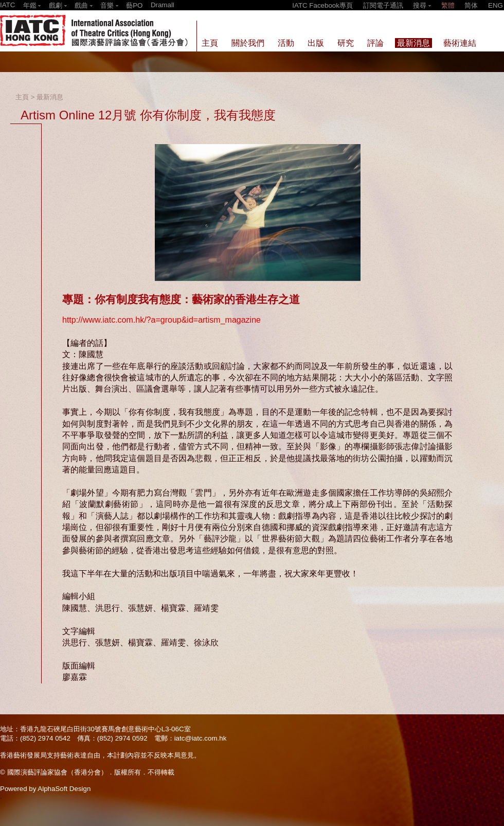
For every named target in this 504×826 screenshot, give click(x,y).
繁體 (448, 5)
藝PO (134, 5)
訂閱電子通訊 (383, 5)
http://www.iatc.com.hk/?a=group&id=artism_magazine (161, 320)
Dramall (163, 5)
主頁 (22, 97)
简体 (471, 5)
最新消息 (50, 97)
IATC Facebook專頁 (322, 5)
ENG (496, 5)
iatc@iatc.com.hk (201, 738)
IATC (7, 5)
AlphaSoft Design (64, 789)
